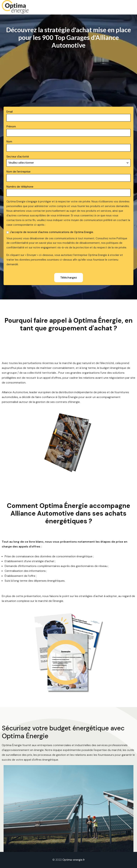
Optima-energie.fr (74, 860)
